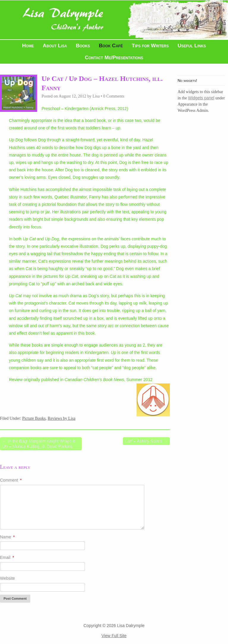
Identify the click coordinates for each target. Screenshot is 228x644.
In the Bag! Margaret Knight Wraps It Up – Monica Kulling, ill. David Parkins (39, 444)
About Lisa (55, 46)
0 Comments (114, 96)
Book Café (111, 46)
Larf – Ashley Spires (146, 441)
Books (83, 46)
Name (7, 537)
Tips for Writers (150, 46)
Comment (11, 480)
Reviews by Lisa (62, 418)
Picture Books (34, 418)
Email (7, 557)
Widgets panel (201, 98)
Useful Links (192, 46)
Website (7, 578)
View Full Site (114, 636)
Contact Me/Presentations (114, 58)
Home (28, 46)
